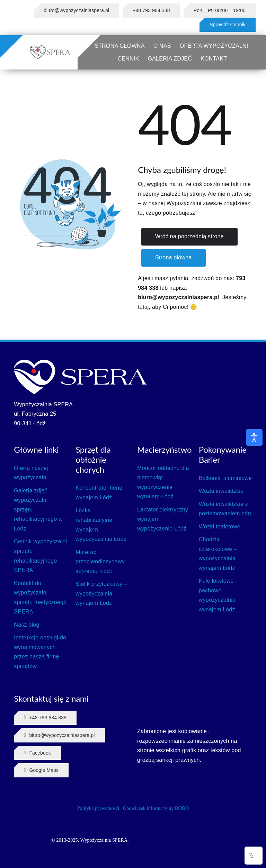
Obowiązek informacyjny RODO (156, 808)
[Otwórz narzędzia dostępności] (254, 437)
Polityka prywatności (98, 808)
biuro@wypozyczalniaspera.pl (179, 297)
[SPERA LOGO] (50, 48)
